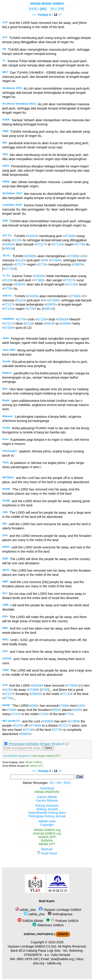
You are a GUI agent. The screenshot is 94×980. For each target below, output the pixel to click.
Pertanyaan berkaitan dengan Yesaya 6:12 (39, 744)
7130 (43, 714)
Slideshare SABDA (48, 925)
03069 (32, 236)
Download (47, 788)
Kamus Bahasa (47, 800)
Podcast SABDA (62, 921)
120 (81, 706)
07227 (41, 244)
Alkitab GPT (37, 766)
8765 (45, 690)
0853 (8, 249)
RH (59, 783)
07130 (58, 244)
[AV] (43, 9)
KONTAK (29, 934)
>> (60, 15)
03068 (37, 685)
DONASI (63, 934)
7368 (64, 706)
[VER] (33, 9)
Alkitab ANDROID (47, 792)
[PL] (54, 9)
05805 (8, 244)
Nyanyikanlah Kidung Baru (47, 813)
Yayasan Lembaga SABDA (60, 910)
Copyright (47, 825)
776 (69, 714)
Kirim (49, 748)
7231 (15, 714)
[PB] (61, 9)
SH (52, 783)
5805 (56, 710)
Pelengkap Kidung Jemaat (47, 816)
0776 (80, 244)
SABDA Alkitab (30, 921)
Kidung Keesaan (47, 806)
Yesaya (43, 15)
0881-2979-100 (28, 959)
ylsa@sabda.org (62, 959)
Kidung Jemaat (47, 809)
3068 (34, 706)
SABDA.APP (47, 837)
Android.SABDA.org (47, 833)
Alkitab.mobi (47, 821)
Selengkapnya (60, 914)
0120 (17, 240)
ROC (68, 783)
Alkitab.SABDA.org (47, 830)
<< (34, 15)
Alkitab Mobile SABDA (47, 4)
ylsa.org (38, 963)
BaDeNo (47, 840)
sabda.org (54, 963)
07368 (69, 236)
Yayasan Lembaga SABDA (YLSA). (32, 946)
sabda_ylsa (25, 910)
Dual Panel (47, 853)
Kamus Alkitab (47, 797)
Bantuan (47, 849)
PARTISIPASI (45, 934)
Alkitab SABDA (33, 762)
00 (84, 256)
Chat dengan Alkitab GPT (45, 756)
